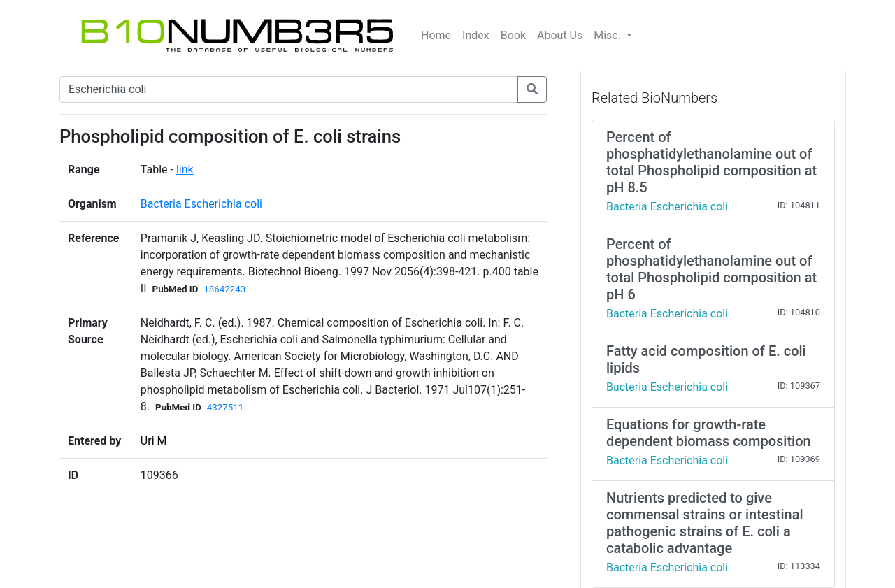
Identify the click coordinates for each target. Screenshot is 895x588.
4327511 (225, 407)
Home (436, 35)
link (185, 170)
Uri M (154, 441)
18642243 (224, 289)
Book (513, 35)
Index (476, 35)
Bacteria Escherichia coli (201, 204)
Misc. (609, 35)
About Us (560, 35)
